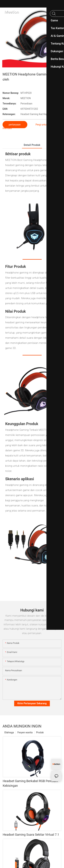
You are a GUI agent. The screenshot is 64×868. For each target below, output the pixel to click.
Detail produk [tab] (32, 145)
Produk (40, 732)
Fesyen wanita (25, 732)
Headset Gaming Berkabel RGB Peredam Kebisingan (30, 783)
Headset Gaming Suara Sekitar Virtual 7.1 (31, 835)
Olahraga (9, 732)
